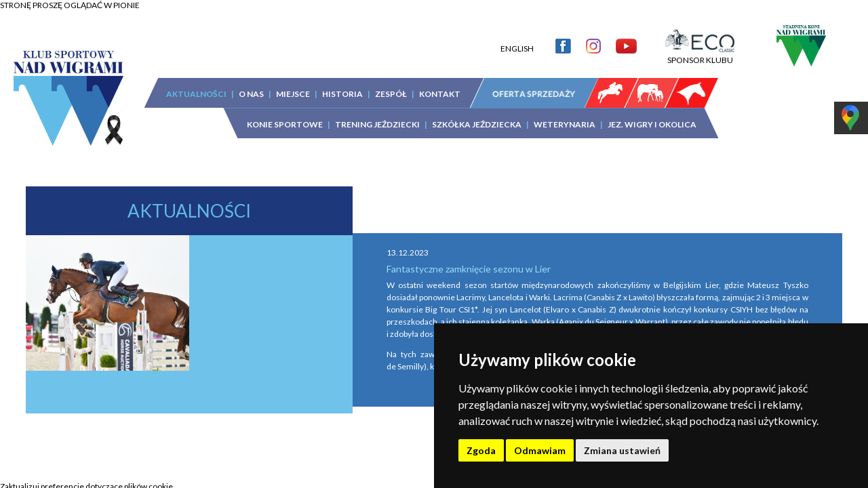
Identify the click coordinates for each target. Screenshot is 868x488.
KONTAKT (440, 84)
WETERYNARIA (565, 114)
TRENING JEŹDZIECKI (377, 114)
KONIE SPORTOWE (285, 114)
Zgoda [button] (481, 450)
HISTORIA (342, 84)
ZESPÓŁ (391, 84)
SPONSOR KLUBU (700, 45)
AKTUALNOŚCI (196, 84)
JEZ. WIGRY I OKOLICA (652, 114)
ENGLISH (517, 38)
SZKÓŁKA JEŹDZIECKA (477, 114)
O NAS (251, 84)
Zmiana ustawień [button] (622, 450)
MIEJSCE (293, 84)
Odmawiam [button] (540, 450)
